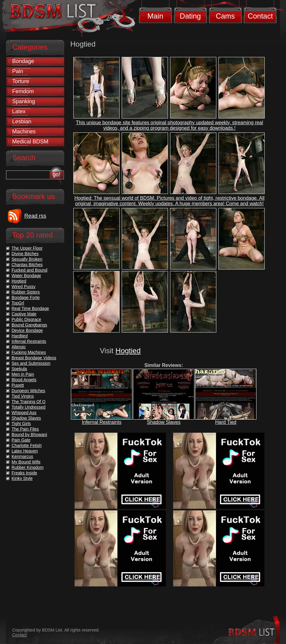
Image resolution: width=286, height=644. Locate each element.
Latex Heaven (25, 451)
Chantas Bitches (27, 265)
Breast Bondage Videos (34, 358)
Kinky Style (22, 478)
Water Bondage (26, 276)
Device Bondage (27, 330)
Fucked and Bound (30, 270)
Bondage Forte (26, 297)
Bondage (23, 61)
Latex (19, 111)
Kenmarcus (22, 456)
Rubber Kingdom (28, 467)
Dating (190, 16)
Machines (24, 132)
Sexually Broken (27, 259)
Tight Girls (21, 424)
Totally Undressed (28, 407)
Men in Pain (23, 374)
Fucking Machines (29, 352)
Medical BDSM (30, 142)
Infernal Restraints (102, 422)
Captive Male (24, 314)
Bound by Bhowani (29, 435)
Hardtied (20, 336)
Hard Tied (226, 422)
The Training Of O (28, 402)
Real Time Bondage (30, 308)
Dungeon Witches (28, 391)
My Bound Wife (26, 462)
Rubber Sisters (26, 292)
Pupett (18, 385)
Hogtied (128, 351)
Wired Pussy (24, 287)
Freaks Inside (24, 473)
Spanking (24, 101)
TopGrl (18, 303)
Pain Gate (21, 440)
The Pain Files (25, 429)
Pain (18, 71)
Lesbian (22, 121)
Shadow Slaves (164, 422)
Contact (260, 16)
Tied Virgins (23, 396)
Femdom (23, 91)
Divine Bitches (25, 254)
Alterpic (19, 347)
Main (155, 16)
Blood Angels (24, 380)
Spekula (19, 369)
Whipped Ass (24, 413)
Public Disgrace (26, 319)
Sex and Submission (31, 363)
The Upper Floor (27, 248)
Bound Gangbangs (29, 325)
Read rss (35, 216)
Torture (21, 81)
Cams (225, 16)
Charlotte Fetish (27, 445)
